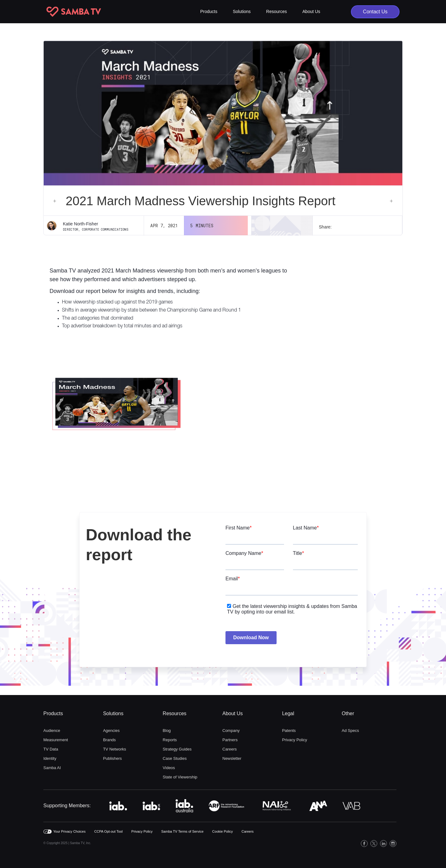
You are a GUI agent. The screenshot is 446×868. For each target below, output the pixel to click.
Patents (289, 731)
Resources (174, 713)
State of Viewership (180, 777)
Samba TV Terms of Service (183, 831)
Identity (50, 758)
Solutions (113, 713)
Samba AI (52, 768)
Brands (109, 740)
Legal (288, 713)
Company (231, 731)
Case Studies (175, 758)
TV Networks (115, 749)
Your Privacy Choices (69, 831)
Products (53, 713)
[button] (209, 12)
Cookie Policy (223, 831)
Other (348, 713)
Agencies (111, 731)
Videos (169, 768)
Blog (167, 731)
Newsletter (232, 758)
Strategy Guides (177, 749)
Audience (52, 731)
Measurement (56, 740)
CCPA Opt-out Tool (108, 831)
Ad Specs (350, 731)
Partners (230, 740)
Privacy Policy (295, 740)
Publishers (113, 758)
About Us (233, 713)
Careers (230, 749)
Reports (170, 740)
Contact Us (375, 12)
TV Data (51, 749)
